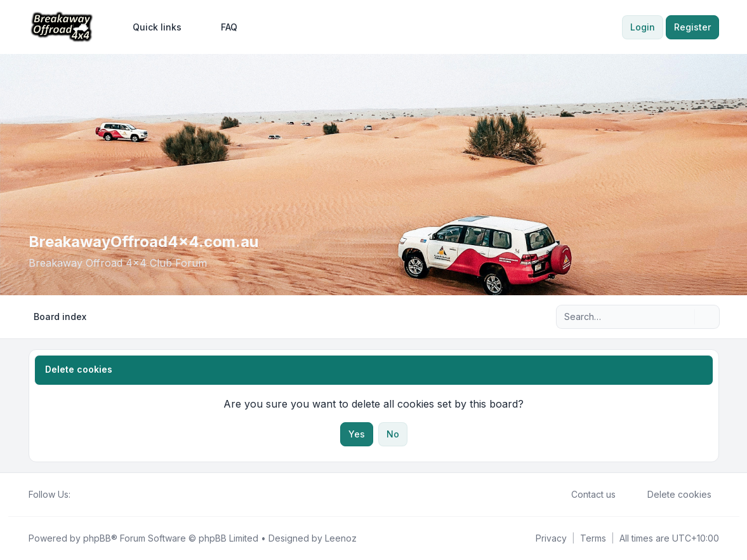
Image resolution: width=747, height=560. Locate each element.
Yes (357, 434)
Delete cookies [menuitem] (671, 495)
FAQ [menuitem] (221, 27)
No (393, 434)
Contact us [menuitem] (585, 495)
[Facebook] (78, 495)
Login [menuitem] (643, 27)
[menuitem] (151, 27)
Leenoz (341, 538)
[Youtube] (98, 495)
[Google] (109, 495)
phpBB (97, 538)
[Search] (684, 317)
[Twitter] (88, 495)
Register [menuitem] (692, 27)
